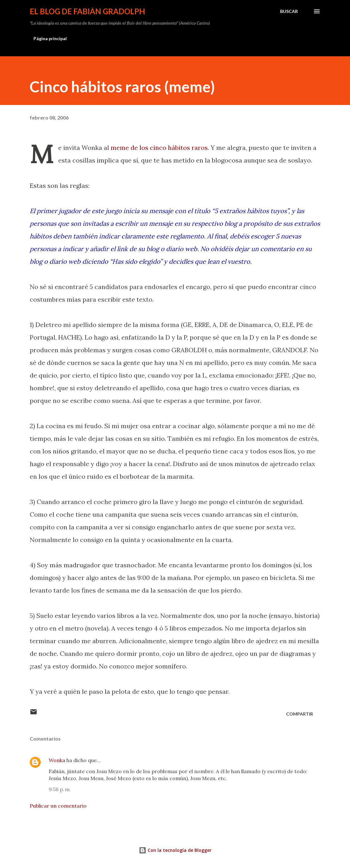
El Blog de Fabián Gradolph (87, 11)
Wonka (57, 760)
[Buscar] (289, 11)
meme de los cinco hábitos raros (159, 148)
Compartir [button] (300, 714)
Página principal (50, 38)
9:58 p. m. (60, 789)
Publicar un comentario (58, 806)
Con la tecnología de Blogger (175, 850)
